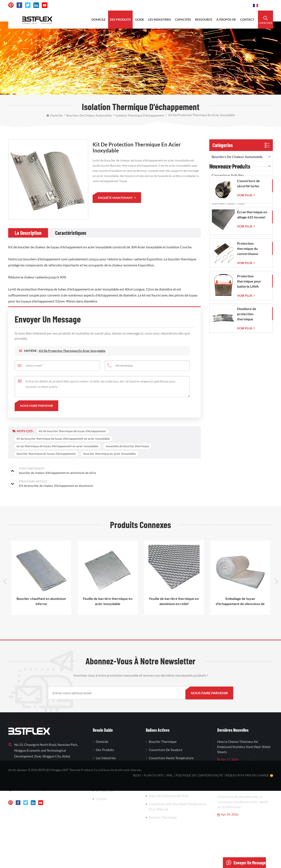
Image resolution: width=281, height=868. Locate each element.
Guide (140, 19)
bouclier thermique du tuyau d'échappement (46, 454)
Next (276, 582)
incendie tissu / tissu (228, 203)
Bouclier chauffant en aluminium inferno (41, 601)
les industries (160, 19)
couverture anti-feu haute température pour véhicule (178, 807)
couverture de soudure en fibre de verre (174, 769)
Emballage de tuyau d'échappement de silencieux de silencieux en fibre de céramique (240, 601)
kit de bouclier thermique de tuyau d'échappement (72, 431)
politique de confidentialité (199, 852)
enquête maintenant (116, 198)
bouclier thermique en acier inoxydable (109, 454)
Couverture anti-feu (228, 175)
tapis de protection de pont (169, 796)
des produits (120, 19)
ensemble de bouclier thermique (127, 446)
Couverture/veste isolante (232, 184)
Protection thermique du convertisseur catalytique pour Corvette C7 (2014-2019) (252, 331)
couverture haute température (171, 758)
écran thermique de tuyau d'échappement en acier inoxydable (57, 446)
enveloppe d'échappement (168, 779)
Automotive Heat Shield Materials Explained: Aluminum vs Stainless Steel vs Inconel (245, 774)
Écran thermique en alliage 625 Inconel (252, 296)
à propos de (226, 19)
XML (170, 852)
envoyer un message (244, 863)
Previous (5, 582)
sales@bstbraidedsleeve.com (190, 5)
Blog (137, 852)
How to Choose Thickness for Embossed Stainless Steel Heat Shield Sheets (244, 747)
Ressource (103, 774)
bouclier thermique (163, 742)
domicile (99, 19)
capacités (183, 19)
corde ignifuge (223, 212)
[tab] (28, 233)
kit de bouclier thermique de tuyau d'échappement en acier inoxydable (63, 439)
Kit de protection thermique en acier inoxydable (72, 360)
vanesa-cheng (35, 789)
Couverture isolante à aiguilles (236, 221)
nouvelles (103, 782)
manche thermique (227, 166)
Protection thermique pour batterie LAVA (249, 363)
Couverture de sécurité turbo (248, 265)
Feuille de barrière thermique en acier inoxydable (108, 601)
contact (247, 19)
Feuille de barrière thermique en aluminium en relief (174, 601)
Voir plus (245, 277)
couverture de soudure (165, 750)
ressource (204, 19)
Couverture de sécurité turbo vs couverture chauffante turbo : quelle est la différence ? (243, 802)
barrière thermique (163, 788)
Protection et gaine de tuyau (234, 231)
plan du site (154, 852)
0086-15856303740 (234, 5)
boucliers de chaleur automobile (237, 157)
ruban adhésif (223, 194)
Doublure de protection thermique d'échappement (249, 396)
